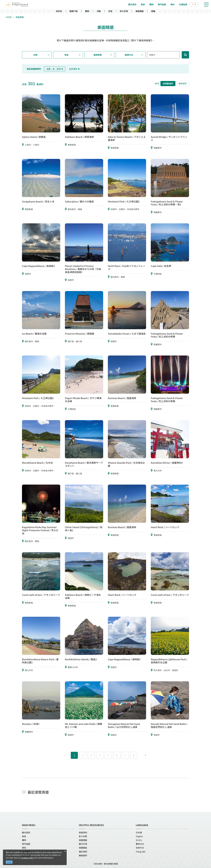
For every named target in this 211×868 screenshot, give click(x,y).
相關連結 (83, 848)
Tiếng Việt (141, 852)
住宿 (110, 11)
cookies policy (28, 858)
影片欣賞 (124, 11)
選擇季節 (98, 55)
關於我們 (83, 852)
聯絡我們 (83, 855)
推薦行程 (74, 11)
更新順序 (183, 83)
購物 (24, 840)
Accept (9, 862)
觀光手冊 (83, 844)
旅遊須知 (83, 832)
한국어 (139, 840)
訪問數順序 (168, 83)
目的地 (59, 11)
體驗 (87, 11)
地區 (67, 55)
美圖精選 (140, 11)
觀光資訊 (26, 832)
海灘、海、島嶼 (55, 69)
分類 (35, 55)
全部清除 (74, 69)
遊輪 (153, 11)
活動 (99, 11)
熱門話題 (26, 844)
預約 (24, 848)
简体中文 (140, 848)
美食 (24, 836)
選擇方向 (129, 55)
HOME (9, 17)
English (139, 836)
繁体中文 (140, 844)
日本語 (139, 832)
